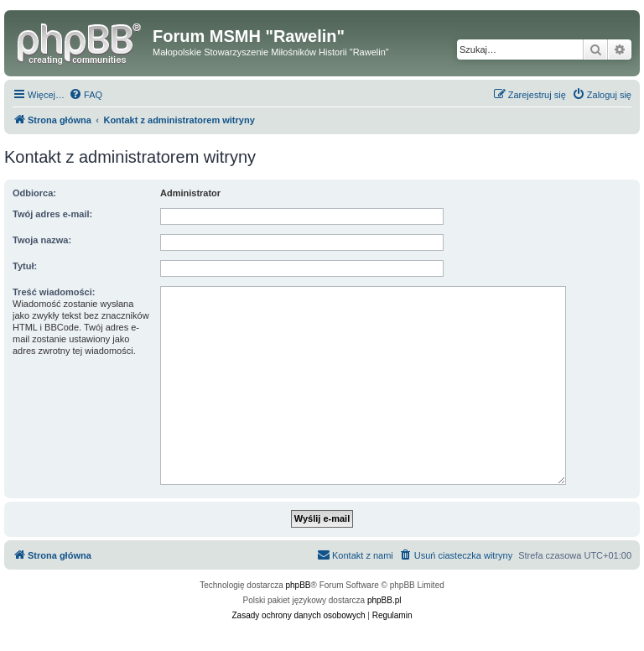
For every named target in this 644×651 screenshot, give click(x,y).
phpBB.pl (384, 600)
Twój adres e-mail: (52, 214)
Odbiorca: (34, 193)
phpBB (299, 585)
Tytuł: (25, 266)
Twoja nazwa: (42, 240)
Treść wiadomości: (54, 292)
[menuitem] (86, 95)
